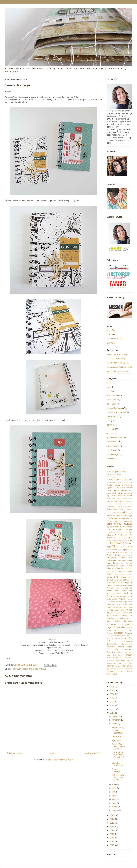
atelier (120, 493)
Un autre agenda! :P (117, 732)
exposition (120, 552)
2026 (112, 687)
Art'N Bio (124, 490)
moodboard (117, 616)
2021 (112, 705)
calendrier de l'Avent (124, 504)
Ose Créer (111, 334)
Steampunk (128, 658)
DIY (124, 543)
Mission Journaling (115, 408)
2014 (112, 830)
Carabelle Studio (116, 509)
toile (127, 660)
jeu (116, 574)
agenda (129, 482)
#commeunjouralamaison (117, 472)
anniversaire (127, 485)
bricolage (110, 501)
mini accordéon (117, 607)
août (114, 784)
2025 (112, 690)
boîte (125, 499)
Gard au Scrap (127, 555)
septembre (117, 727)
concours (111, 527)
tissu (123, 660)
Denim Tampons (113, 541)
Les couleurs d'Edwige (116, 359)
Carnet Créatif (113, 513)
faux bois (129, 552)
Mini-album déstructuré (117, 764)
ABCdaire (129, 480)
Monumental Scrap (115, 437)
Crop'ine (110, 532)
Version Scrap (125, 671)
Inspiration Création (124, 566)
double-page (112, 450)
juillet (115, 788)
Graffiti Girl (126, 558)
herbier (130, 561)
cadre (112, 504)
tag (113, 660)
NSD (131, 618)
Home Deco (112, 416)
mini (109, 391)
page (109, 383)
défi (130, 538)
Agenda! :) (116, 740)
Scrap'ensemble (127, 641)
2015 (112, 827)
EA (131, 547)
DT (20, 669)
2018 (112, 815)
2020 (112, 709)
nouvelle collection (120, 618)
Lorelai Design (120, 596)
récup (110, 635)
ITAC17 (114, 572)
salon (123, 636)
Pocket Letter (113, 442)
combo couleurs (123, 524)
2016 (112, 823)
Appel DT (111, 488)
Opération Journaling (116, 412)
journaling (123, 574)
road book (111, 459)
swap (109, 660)
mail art (129, 596)
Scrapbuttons (127, 644)
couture (129, 527)
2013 (112, 834)
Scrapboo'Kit (112, 644)
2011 (112, 841)
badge (114, 496)
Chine (109, 524)
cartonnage (128, 516)
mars (114, 803)
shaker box (112, 655)
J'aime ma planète (125, 572)
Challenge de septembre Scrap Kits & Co (118, 756)
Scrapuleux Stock (115, 652)
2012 (112, 838)
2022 (112, 702)
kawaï (116, 580)
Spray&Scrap (118, 658)
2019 (112, 713)
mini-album (128, 607)
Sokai (109, 658)
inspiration (111, 566)
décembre (117, 716)
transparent (119, 666)
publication (119, 633)
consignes (121, 527)
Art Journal (112, 400)
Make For (111, 330)
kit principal (118, 583)
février (115, 807)
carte (109, 387)
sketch (129, 655)
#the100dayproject (113, 477)
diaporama (123, 541)
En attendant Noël (114, 550)
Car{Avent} (111, 506)
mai (114, 796)
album (117, 485)
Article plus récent (14, 753)
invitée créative (115, 569)
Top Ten (110, 433)
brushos (123, 501)
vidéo (109, 674)
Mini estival (116, 737)
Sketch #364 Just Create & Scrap (119, 746)
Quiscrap (129, 633)
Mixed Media (112, 395)
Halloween (111, 560)
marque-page (113, 454)
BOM (130, 499)
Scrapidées (112, 647)
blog (108, 499)
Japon (110, 574)
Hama (119, 561)
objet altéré (112, 404)
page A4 (110, 429)
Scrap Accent (115, 639)
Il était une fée (126, 563)
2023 (112, 698)
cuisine (117, 532)
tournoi (110, 666)
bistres (129, 496)
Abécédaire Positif (115, 482)
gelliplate (111, 558)
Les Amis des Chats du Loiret (119, 367)
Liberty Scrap (120, 591)
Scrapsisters (127, 649)
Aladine (110, 485)
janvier (115, 811)
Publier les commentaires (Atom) (59, 760)
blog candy (116, 499)
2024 (112, 694)
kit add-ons (27, 669)
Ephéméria (128, 550)
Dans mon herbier (120, 538)
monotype (118, 613)
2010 (112, 845)
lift (125, 593)
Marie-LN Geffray (114, 339)
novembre (117, 720)
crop (118, 529)
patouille (120, 627)
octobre (116, 724)
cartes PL (119, 516)
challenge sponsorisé (123, 521)
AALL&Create (114, 479)
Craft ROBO (111, 530)
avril (114, 799)
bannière (111, 425)
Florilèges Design (114, 555)
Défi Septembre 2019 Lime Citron (118, 778)
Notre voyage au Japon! (117, 354)
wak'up (115, 674)
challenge (112, 518)
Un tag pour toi (113, 446)
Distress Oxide (114, 543)
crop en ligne (127, 530)
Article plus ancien (92, 753)
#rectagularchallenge (114, 474)
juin (114, 792)
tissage (118, 660)
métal (130, 604)
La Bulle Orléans (119, 585)
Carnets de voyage (116, 770)
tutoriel (126, 666)
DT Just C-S (123, 547)
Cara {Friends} (125, 506)
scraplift (121, 647)
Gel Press (111, 343)
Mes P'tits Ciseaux (120, 604)
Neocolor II (127, 615)
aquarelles (121, 488)
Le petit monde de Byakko (118, 363)
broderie (116, 501)
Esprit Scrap (111, 552)
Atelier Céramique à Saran (118, 371)
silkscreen (121, 655)
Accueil (53, 753)
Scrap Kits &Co (40, 669)
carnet (16, 669)
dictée (130, 541)
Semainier (129, 652)
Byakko (130, 501)
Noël (109, 618)
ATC (109, 421)
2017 (112, 819)
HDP (124, 561)
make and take (113, 599)
